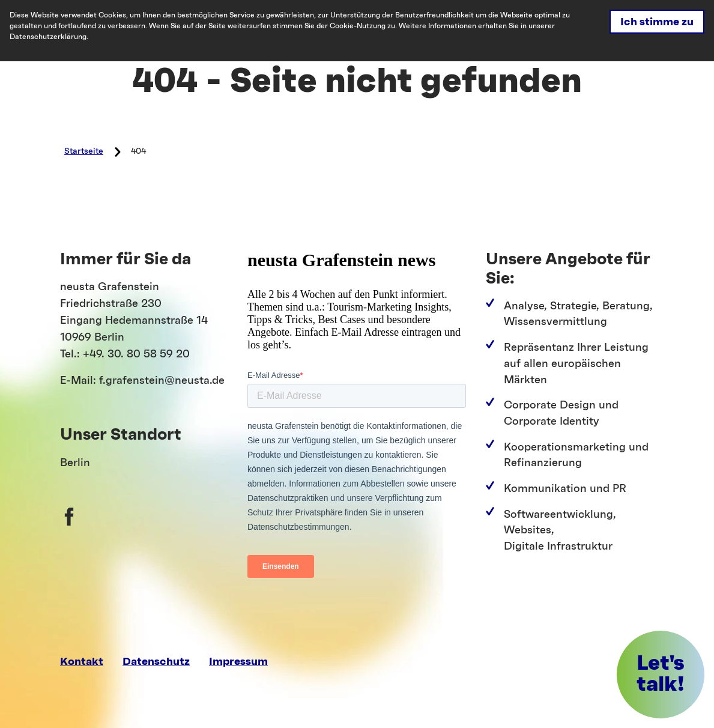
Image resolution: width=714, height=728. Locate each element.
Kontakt (82, 662)
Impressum (238, 662)
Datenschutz (156, 662)
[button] (661, 675)
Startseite (84, 151)
